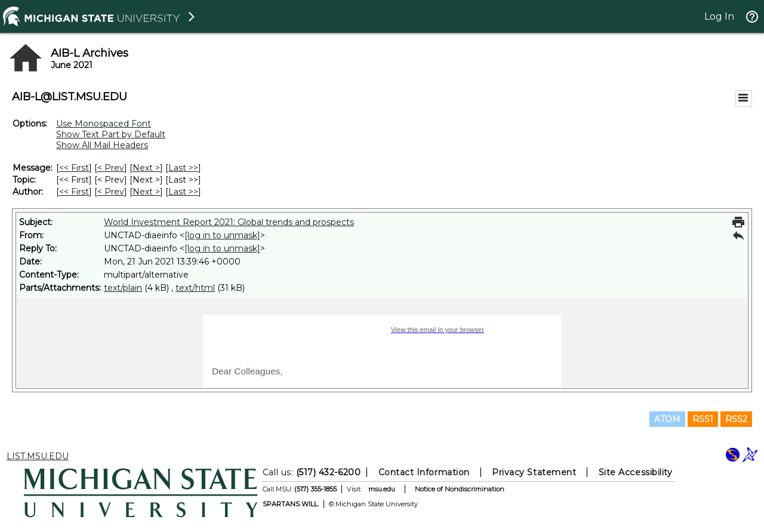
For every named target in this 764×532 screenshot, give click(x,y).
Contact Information (424, 472)
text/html (195, 288)
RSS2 (736, 419)
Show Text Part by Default (111, 134)
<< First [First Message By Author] (74, 192)
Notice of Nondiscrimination (460, 489)
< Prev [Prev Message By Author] (111, 192)
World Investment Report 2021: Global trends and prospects (229, 222)
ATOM (667, 419)
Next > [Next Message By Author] (146, 192)
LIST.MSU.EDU (38, 456)
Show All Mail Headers (102, 145)
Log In (719, 16)
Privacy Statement (534, 472)
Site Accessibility (636, 472)
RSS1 (703, 419)
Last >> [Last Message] (183, 168)
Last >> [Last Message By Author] (183, 192)
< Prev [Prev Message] (111, 168)
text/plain (123, 288)
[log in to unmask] (222, 235)
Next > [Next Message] (146, 168)
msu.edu (382, 489)
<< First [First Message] (74, 168)
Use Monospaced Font (104, 124)
